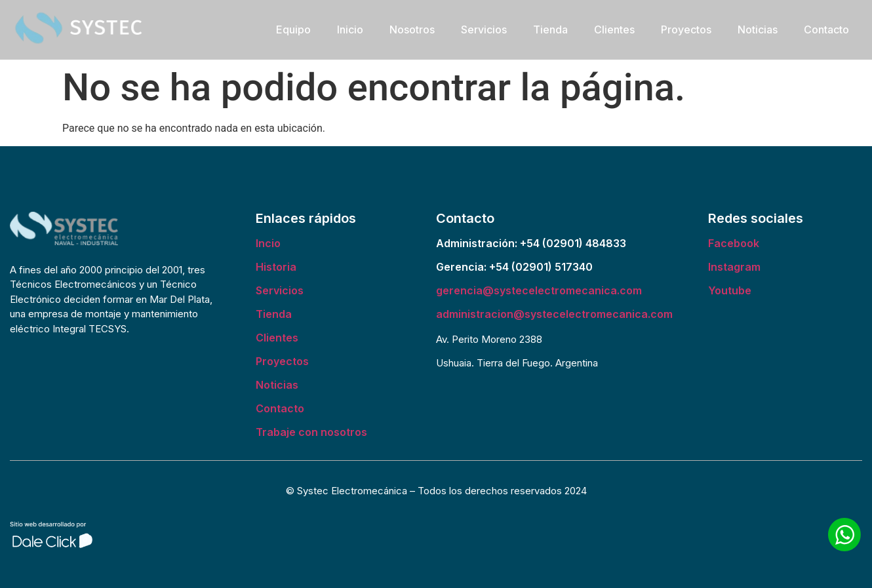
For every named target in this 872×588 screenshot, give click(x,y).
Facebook (734, 243)
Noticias (758, 29)
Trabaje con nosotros (311, 432)
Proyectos (686, 29)
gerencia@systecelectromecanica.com (539, 290)
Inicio (350, 29)
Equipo (293, 29)
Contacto (826, 29)
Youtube (730, 290)
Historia (276, 267)
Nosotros (412, 29)
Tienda (550, 29)
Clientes (614, 29)
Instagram (734, 267)
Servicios (484, 29)
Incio (268, 243)
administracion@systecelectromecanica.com (554, 314)
